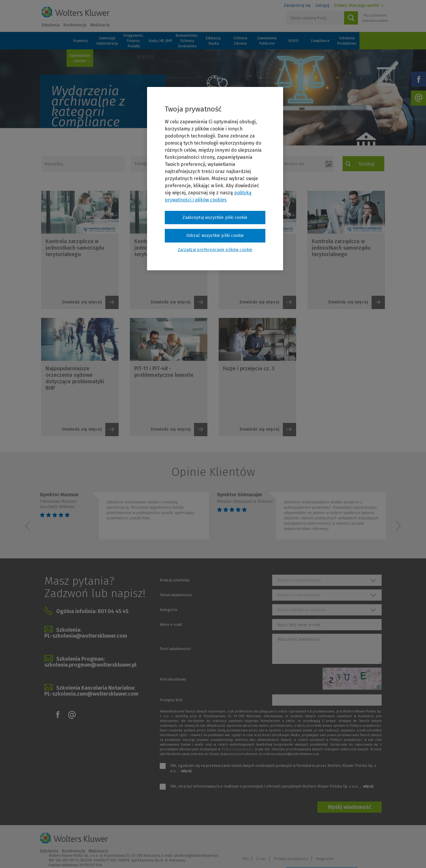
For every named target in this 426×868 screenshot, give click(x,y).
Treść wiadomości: (175, 649)
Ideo (382, 855)
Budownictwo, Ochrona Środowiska (187, 41)
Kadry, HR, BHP (160, 41)
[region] (215, 179)
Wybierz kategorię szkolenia (302, 610)
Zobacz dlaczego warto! (356, 5)
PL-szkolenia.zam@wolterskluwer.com (91, 694)
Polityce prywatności (237, 749)
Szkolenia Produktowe (347, 41)
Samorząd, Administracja (107, 41)
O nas (310, 840)
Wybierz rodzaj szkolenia (299, 580)
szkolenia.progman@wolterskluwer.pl (90, 665)
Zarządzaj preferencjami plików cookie (322, 856)
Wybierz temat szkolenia (298, 595)
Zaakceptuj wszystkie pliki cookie (215, 218)
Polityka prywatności (340, 840)
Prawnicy (81, 41)
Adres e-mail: (171, 624)
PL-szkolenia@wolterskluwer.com (86, 636)
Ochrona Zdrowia (240, 41)
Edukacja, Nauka (214, 41)
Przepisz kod (171, 700)
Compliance (320, 41)
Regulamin (374, 840)
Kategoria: (169, 610)
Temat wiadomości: (176, 595)
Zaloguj (322, 5)
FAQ (295, 840)
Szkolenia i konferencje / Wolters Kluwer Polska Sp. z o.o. (75, 17)
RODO (294, 41)
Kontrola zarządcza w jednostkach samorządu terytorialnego (75, 248)
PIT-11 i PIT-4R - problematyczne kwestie (164, 372)
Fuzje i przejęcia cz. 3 (249, 368)
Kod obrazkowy (173, 679)
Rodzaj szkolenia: (175, 580)
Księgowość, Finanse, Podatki (134, 41)
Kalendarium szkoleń (80, 58)
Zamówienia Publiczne (267, 41)
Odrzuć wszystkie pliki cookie (215, 236)
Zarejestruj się (297, 5)
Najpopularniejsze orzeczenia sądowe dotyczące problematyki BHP (75, 378)
